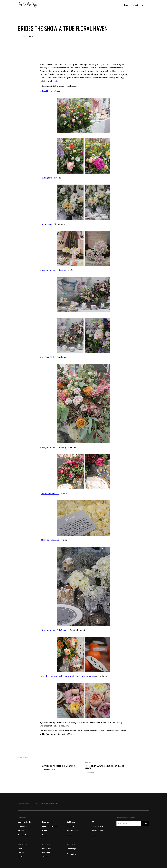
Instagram (46, 849)
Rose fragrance (98, 831)
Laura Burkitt (51, 81)
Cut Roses (71, 822)
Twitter (45, 856)
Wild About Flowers (50, 494)
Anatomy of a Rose (25, 822)
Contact (21, 852)
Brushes (46, 822)
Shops (69, 835)
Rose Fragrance (73, 849)
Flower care (22, 826)
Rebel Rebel (47, 91)
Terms (20, 856)
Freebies (88, 762)
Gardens (21, 831)
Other (45, 831)
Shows (44, 762)
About (20, 849)
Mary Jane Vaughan (50, 540)
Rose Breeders (73, 831)
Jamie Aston (47, 224)
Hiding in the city (49, 178)
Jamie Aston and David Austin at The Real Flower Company (69, 676)
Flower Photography (50, 826)
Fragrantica (72, 854)
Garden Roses (97, 826)
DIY (93, 822)
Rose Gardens (23, 835)
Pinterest (46, 852)
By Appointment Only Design (55, 270)
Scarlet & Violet (49, 357)
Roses (45, 835)
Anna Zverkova (28, 37)
